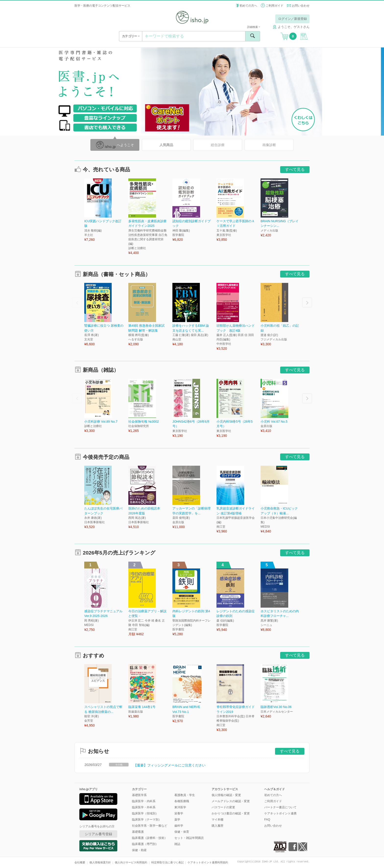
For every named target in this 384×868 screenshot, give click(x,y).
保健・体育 (182, 832)
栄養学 (179, 813)
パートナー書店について (280, 807)
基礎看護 (138, 832)
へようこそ (115, 145)
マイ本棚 (217, 820)
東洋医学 (180, 807)
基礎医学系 (139, 795)
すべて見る (295, 169)
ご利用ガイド (275, 6)
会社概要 (80, 862)
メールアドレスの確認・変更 (231, 801)
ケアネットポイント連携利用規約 (208, 862)
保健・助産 (139, 850)
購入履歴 (217, 826)
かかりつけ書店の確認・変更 (231, 813)
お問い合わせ (301, 6)
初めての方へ (248, 6)
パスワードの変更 (223, 807)
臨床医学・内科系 (144, 801)
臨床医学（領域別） (145, 813)
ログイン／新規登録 (293, 19)
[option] (106, 210)
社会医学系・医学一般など (150, 826)
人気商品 (166, 145)
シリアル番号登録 (98, 834)
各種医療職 (182, 801)
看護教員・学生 (185, 795)
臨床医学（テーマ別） (147, 820)
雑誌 (177, 844)
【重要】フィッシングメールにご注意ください (169, 765)
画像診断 (269, 145)
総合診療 (218, 145)
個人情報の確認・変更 (226, 795)
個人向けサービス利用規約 (131, 862)
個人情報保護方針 (100, 862)
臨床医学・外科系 (144, 807)
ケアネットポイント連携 (280, 813)
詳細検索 (254, 27)
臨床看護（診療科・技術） (150, 838)
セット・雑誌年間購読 (189, 838)
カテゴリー (131, 36)
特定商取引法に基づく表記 (168, 862)
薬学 (177, 820)
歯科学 (179, 826)
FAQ (267, 820)
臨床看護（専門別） (145, 844)
